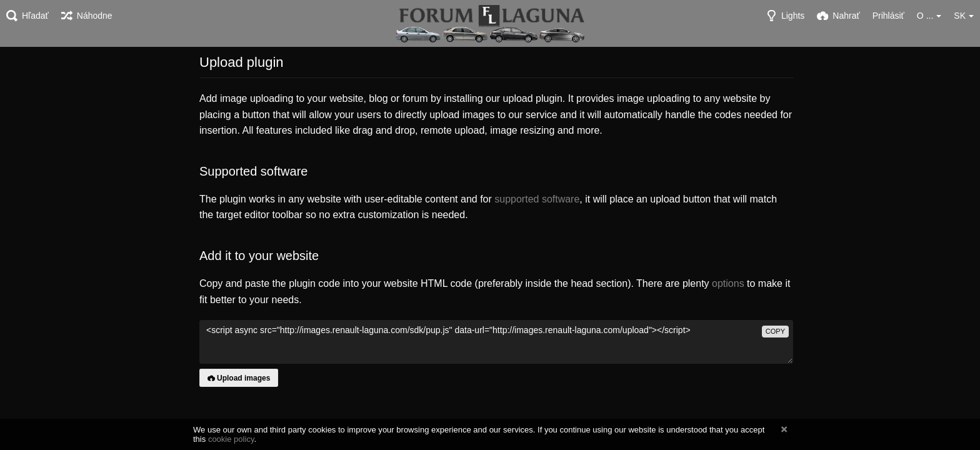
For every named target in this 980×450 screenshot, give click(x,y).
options (728, 283)
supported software (537, 199)
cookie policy (231, 439)
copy (775, 331)
